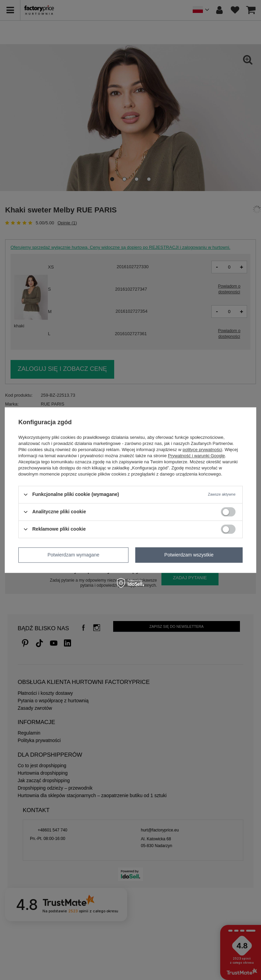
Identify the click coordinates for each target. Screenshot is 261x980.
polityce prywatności (202, 450)
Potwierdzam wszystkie (189, 555)
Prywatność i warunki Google (196, 456)
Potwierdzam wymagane (74, 555)
